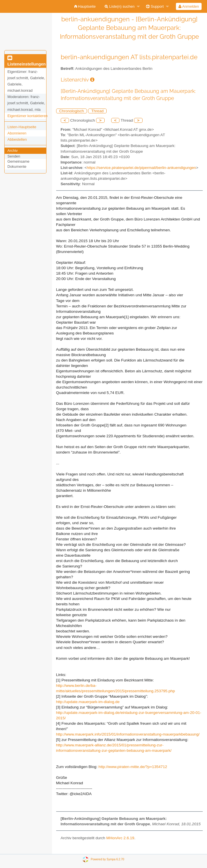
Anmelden (189, 6)
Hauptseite (85, 6)
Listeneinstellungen (27, 61)
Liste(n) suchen (120, 6)
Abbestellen (17, 139)
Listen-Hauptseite (22, 127)
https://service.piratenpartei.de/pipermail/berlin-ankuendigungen (141, 168)
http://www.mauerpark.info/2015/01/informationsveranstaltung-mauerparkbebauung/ (128, 734)
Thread (97, 111)
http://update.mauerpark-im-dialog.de (88, 702)
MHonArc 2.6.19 (120, 838)
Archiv (13, 151)
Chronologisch (72, 111)
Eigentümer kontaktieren (28, 116)
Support (155, 6)
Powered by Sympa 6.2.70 (107, 859)
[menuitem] (85, 6)
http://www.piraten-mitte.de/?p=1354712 (133, 767)
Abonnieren (17, 133)
